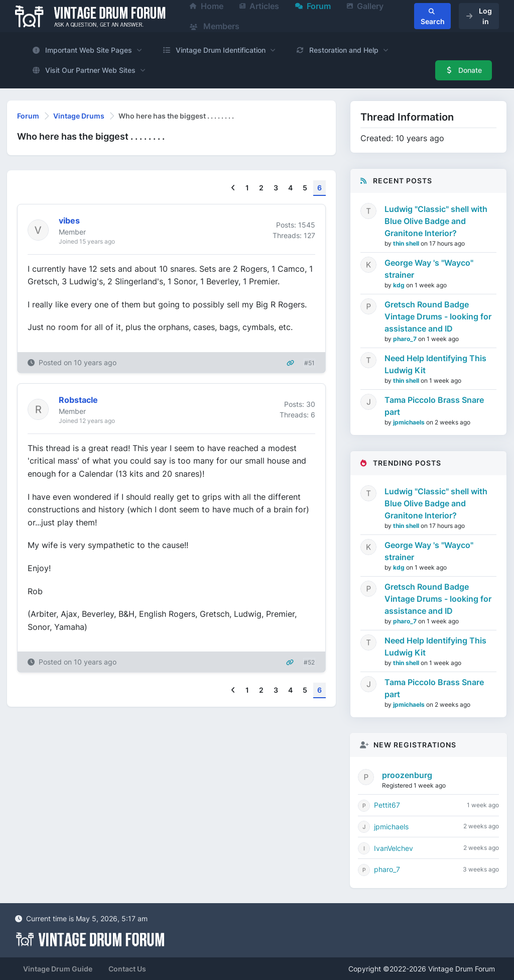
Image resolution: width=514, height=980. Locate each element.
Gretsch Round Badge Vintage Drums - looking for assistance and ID (438, 316)
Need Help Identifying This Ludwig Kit (435, 364)
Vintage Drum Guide (58, 969)
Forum (28, 116)
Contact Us (127, 969)
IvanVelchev (394, 848)
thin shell (407, 243)
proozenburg (407, 775)
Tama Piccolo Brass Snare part (434, 406)
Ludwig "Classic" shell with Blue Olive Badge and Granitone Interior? (436, 221)
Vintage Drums (79, 116)
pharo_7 (406, 339)
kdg (400, 285)
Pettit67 (387, 805)
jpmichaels (410, 422)
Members (215, 26)
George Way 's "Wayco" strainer (429, 269)
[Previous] (233, 188)
